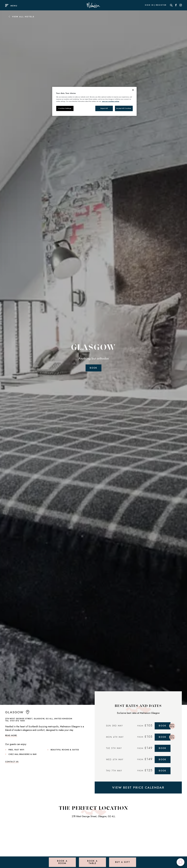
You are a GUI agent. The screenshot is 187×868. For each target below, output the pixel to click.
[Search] (171, 5)
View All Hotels (21, 17)
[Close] (133, 90)
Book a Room (62, 862)
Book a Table (92, 862)
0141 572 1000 (18, 721)
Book (94, 368)
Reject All (104, 108)
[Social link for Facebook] (176, 5)
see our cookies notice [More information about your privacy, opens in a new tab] (111, 101)
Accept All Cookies (124, 108)
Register (161, 5)
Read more (11, 735)
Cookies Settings (65, 108)
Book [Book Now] (163, 726)
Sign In (149, 5)
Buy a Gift (123, 862)
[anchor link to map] (28, 713)
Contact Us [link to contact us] (12, 762)
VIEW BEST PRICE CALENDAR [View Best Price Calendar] (138, 787)
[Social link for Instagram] (181, 5)
